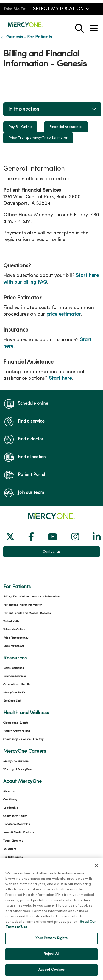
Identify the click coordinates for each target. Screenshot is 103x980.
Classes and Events (16, 723)
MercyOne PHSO (14, 693)
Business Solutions (15, 676)
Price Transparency (16, 638)
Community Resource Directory (23, 739)
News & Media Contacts (18, 833)
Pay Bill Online (20, 127)
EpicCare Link (12, 701)
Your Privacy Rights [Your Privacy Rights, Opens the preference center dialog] (51, 944)
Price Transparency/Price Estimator (38, 138)
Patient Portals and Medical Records (27, 613)
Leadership (11, 808)
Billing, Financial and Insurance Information (31, 597)
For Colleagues (13, 857)
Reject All (51, 959)
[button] (95, 26)
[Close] (96, 871)
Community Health (15, 816)
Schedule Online (14, 630)
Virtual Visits (11, 621)
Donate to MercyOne (17, 824)
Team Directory (13, 841)
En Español (10, 849)
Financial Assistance (66, 127)
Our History (10, 800)
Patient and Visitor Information (23, 605)
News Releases (13, 668)
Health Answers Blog (17, 731)
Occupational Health (16, 685)
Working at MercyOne (17, 770)
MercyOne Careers (16, 761)
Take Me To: (15, 9)
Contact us (51, 552)
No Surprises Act (14, 646)
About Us (9, 791)
